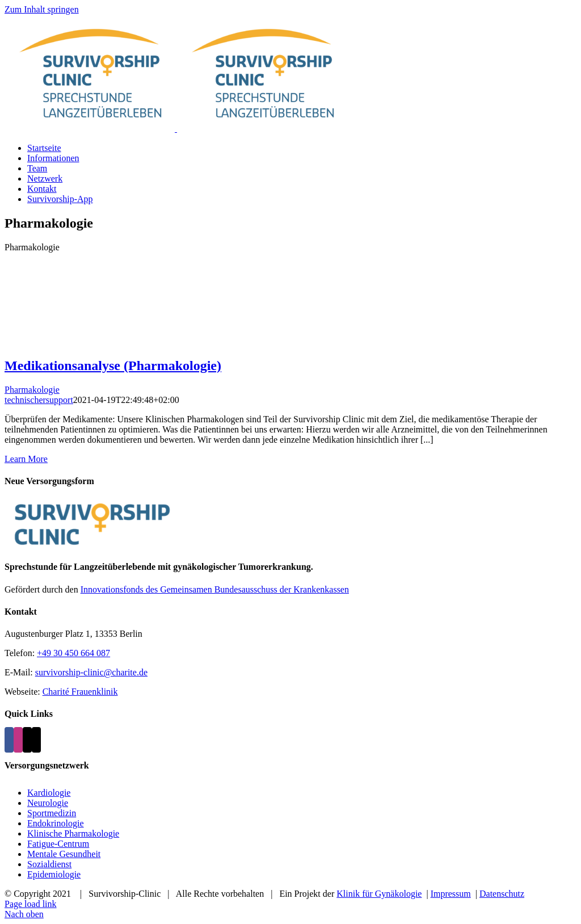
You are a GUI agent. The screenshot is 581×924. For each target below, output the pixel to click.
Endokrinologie (56, 823)
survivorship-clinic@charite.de (91, 672)
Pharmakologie (32, 390)
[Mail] (27, 740)
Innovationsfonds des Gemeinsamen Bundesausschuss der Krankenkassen (215, 589)
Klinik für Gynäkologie (379, 894)
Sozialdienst (49, 864)
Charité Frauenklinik (80, 692)
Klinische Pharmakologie (73, 833)
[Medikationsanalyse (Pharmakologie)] (290, 304)
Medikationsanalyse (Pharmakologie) (113, 366)
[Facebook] (9, 740)
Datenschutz (502, 894)
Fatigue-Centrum (58, 844)
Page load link (31, 904)
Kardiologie (49, 793)
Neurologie (48, 803)
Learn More (26, 459)
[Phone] (36, 740)
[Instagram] (18, 740)
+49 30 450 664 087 (73, 653)
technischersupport (39, 400)
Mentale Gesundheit (64, 854)
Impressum (451, 894)
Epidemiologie (54, 874)
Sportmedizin (52, 813)
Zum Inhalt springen (42, 9)
